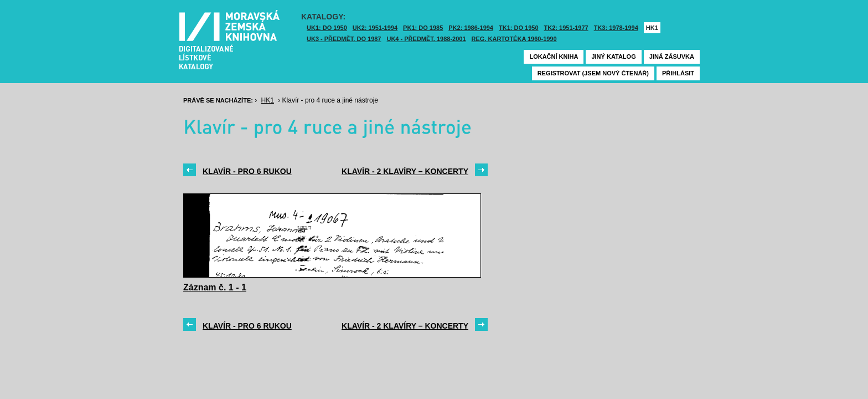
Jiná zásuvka (672, 57)
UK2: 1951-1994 (375, 28)
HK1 (652, 28)
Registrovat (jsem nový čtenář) (593, 73)
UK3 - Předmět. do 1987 (344, 39)
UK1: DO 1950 (327, 28)
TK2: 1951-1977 (566, 28)
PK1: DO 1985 (423, 28)
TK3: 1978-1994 (616, 28)
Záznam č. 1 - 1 (215, 287)
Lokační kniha (554, 57)
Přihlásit (678, 73)
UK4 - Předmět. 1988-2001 (426, 39)
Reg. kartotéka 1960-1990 (514, 39)
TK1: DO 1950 (519, 28)
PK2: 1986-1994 (471, 28)
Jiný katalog (613, 57)
